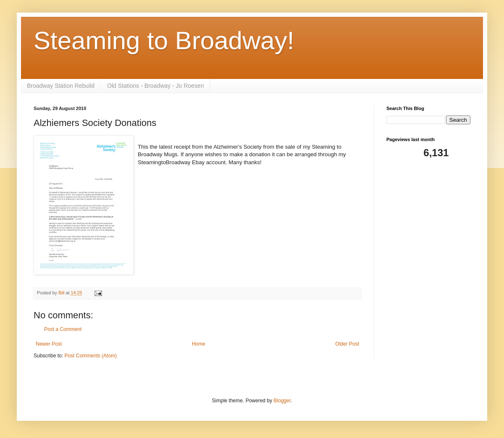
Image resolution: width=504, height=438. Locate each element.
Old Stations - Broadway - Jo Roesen (155, 86)
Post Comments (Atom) (91, 356)
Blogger (282, 401)
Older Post (347, 344)
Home (199, 344)
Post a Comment (63, 329)
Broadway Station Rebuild (61, 86)
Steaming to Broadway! (164, 41)
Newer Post (49, 344)
